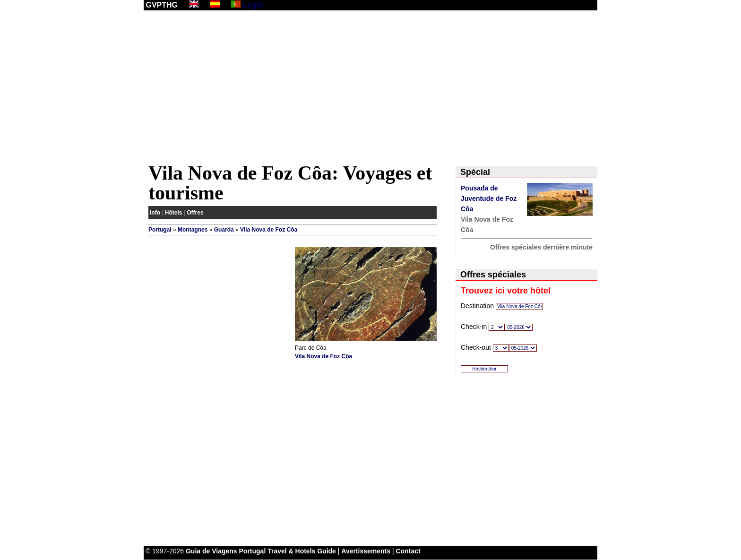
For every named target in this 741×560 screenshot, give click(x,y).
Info (155, 213)
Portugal (160, 230)
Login (253, 5)
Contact (408, 551)
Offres (195, 213)
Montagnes (193, 230)
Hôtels (174, 213)
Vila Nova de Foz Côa (269, 230)
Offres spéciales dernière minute (541, 247)
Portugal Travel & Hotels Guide (288, 551)
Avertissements (366, 551)
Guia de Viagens (211, 551)
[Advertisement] (370, 88)
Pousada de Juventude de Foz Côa (489, 198)
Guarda (224, 230)
